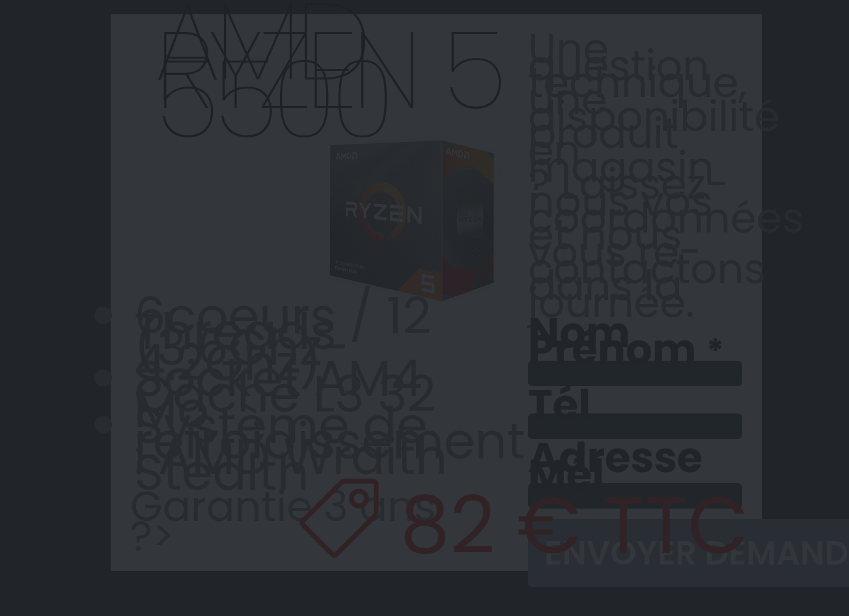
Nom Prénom (612, 343)
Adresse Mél (615, 466)
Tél (559, 405)
